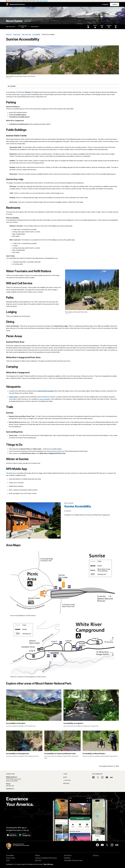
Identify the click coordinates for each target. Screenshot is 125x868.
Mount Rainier (14, 21)
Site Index (67, 780)
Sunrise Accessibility (78, 506)
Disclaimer (67, 858)
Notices (37, 855)
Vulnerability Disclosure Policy (73, 860)
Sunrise (23, 94)
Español (66, 783)
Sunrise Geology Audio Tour (56, 451)
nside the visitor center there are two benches (30, 167)
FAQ (65, 777)
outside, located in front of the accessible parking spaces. (98, 174)
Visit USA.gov (48, 864)
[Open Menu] (115, 4)
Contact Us (10, 789)
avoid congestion (45, 399)
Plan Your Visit (11, 27)
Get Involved (35, 27)
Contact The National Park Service (46, 858)
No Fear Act (68, 855)
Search (105, 4)
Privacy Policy (11, 858)
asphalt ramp (29, 183)
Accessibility (10, 855)
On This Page (15, 86)
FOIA (8, 860)
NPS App (12, 473)
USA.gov (96, 855)
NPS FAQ (38, 860)
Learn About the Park (24, 27)
